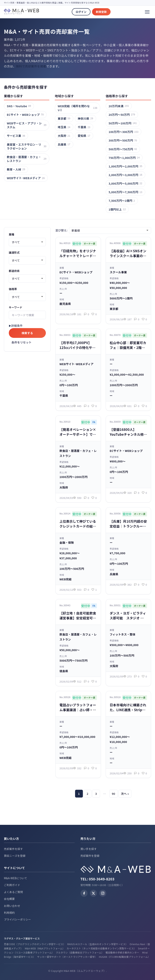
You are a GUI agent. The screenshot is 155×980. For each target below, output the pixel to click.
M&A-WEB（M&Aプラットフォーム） (44, 948)
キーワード (16, 307)
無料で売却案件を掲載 (31, 66)
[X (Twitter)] (93, 893)
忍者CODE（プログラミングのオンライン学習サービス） (34, 944)
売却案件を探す (13, 849)
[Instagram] (103, 893)
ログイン (81, 12)
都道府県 (14, 271)
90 (114, 794)
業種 (12, 234)
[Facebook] (84, 893)
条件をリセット (22, 342)
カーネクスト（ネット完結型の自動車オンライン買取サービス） (101, 948)
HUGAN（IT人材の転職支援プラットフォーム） (124, 957)
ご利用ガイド (12, 885)
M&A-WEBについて (16, 878)
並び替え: (61, 230)
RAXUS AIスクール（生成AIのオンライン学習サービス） (97, 944)
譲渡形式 (14, 252)
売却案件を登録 (90, 856)
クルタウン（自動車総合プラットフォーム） (79, 952)
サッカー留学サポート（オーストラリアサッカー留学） (67, 957)
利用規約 (9, 913)
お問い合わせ (12, 906)
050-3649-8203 (102, 879)
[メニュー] (147, 12)
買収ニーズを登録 (15, 856)
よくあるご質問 (13, 892)
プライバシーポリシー (17, 919)
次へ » (125, 794)
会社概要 (9, 899)
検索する (27, 333)
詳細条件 (17, 325)
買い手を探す (89, 849)
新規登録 (101, 12)
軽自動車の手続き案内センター (122, 952)
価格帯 (13, 289)
